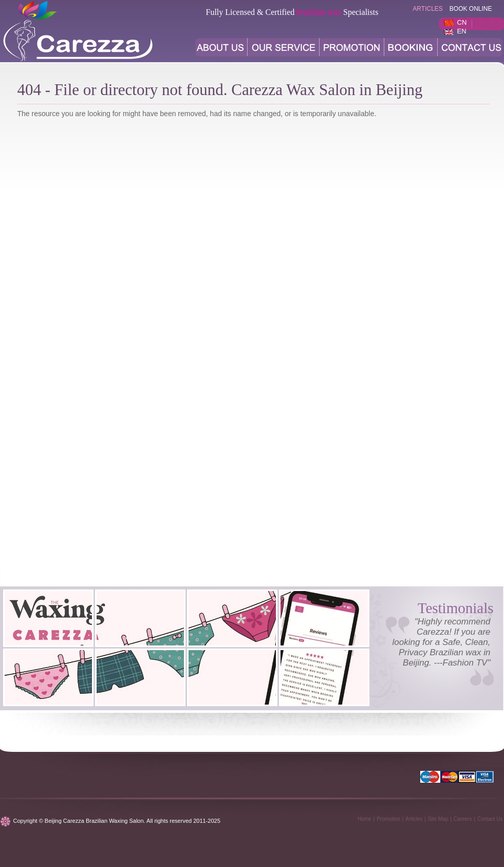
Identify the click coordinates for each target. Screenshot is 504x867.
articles (427, 9)
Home (365, 819)
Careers (463, 819)
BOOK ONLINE (471, 9)
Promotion (388, 819)
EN (462, 31)
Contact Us (490, 819)
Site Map (438, 819)
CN (462, 22)
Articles (414, 819)
